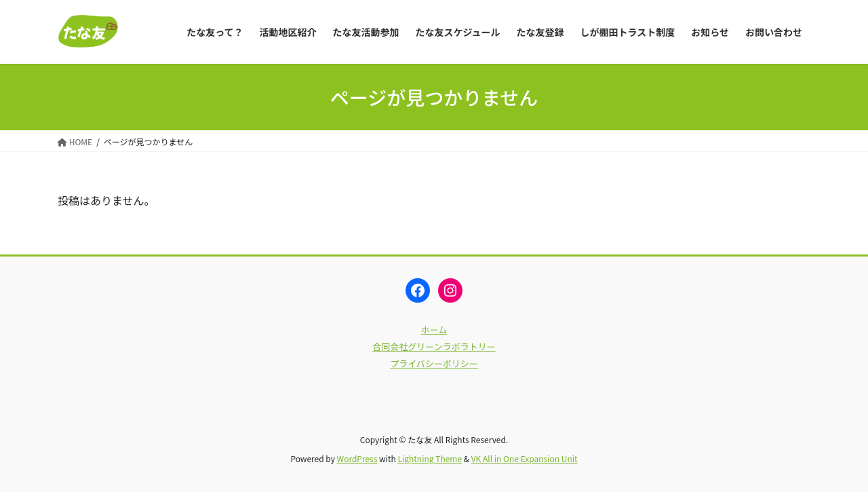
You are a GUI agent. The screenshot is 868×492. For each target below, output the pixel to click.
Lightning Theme (430, 458)
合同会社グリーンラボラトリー (434, 346)
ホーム (434, 329)
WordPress (357, 458)
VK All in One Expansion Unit (525, 458)
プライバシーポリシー (434, 363)
